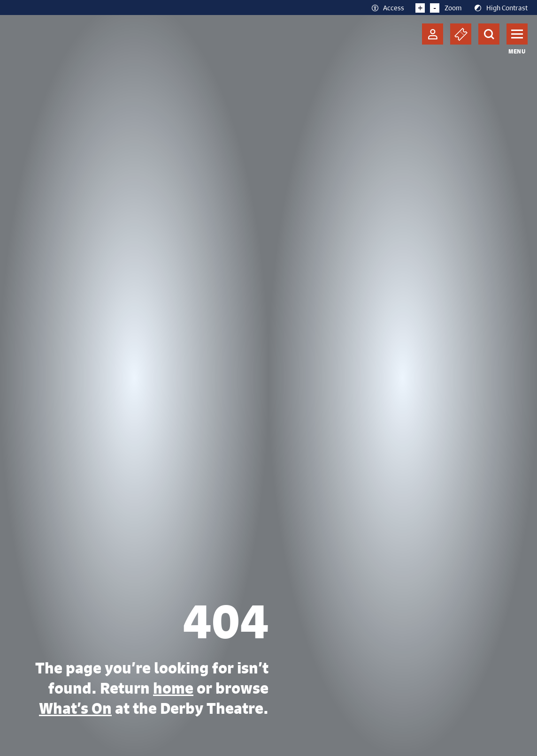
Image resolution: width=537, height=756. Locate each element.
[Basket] (461, 34)
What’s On (75, 708)
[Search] (489, 34)
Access (387, 8)
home (173, 688)
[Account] (433, 34)
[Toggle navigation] (517, 34)
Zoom (439, 8)
